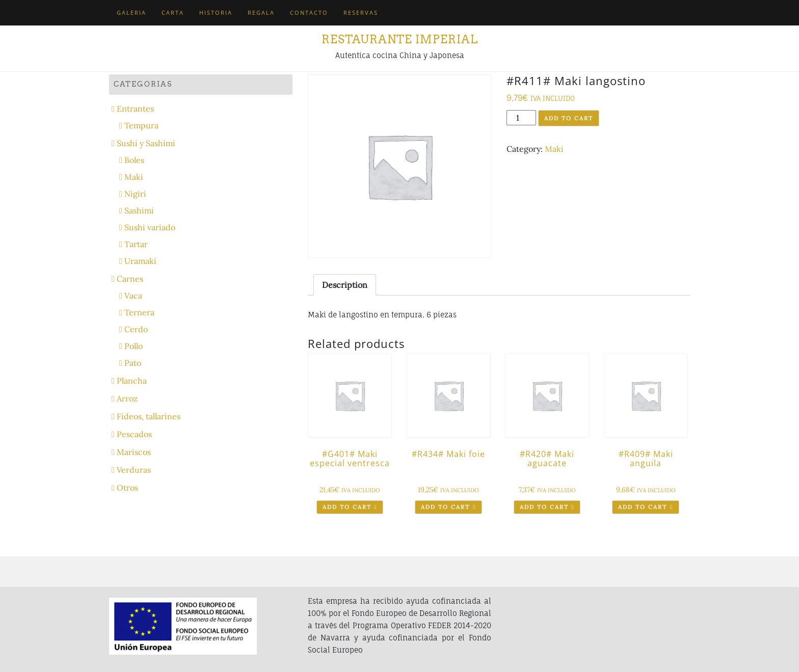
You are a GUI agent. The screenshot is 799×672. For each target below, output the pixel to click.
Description (345, 285)
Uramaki (140, 261)
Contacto (309, 12)
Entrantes (135, 109)
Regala (261, 12)
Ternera (139, 312)
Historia (216, 12)
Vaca (133, 295)
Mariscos (134, 452)
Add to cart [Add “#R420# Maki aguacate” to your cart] (544, 507)
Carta (173, 12)
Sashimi (139, 210)
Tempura (141, 125)
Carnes (130, 279)
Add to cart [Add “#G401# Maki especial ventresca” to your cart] (347, 507)
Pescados (134, 434)
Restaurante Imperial (400, 39)
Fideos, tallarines (149, 416)
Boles (134, 160)
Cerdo (136, 329)
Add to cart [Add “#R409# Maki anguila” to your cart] (643, 507)
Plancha (132, 381)
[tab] (345, 285)
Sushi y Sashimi (146, 143)
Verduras (134, 470)
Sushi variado (150, 227)
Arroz (127, 398)
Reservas (361, 12)
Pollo (134, 346)
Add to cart (569, 118)
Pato (133, 363)
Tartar (136, 244)
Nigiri (135, 194)
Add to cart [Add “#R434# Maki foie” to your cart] (445, 507)
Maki (554, 149)
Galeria (131, 12)
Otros (127, 488)
